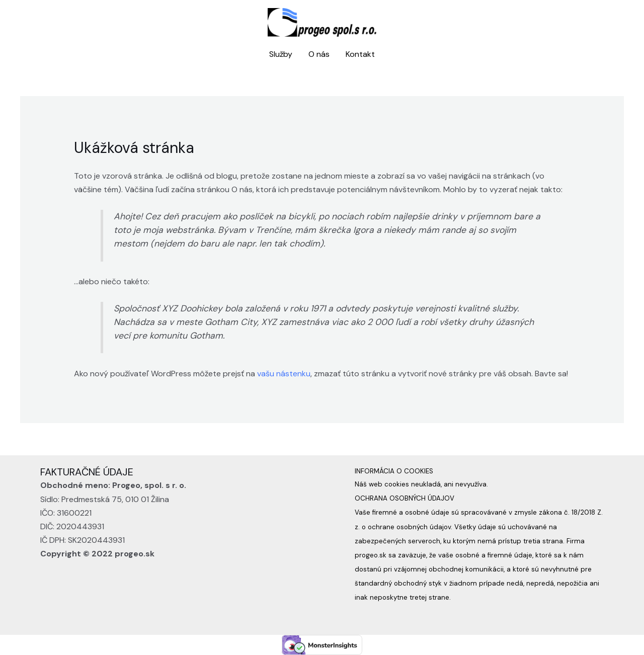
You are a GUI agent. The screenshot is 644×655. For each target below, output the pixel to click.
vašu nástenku (284, 374)
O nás (319, 54)
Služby (281, 54)
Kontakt (360, 54)
